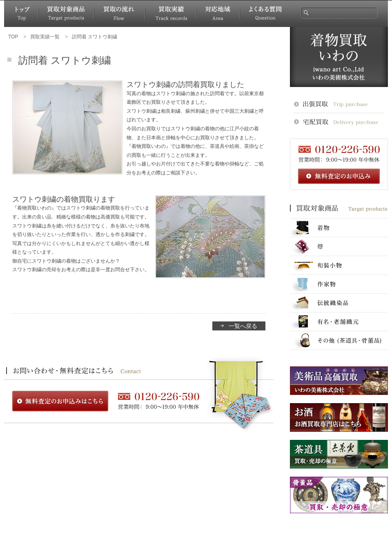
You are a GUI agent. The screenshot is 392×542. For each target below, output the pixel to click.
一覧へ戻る (243, 326)
